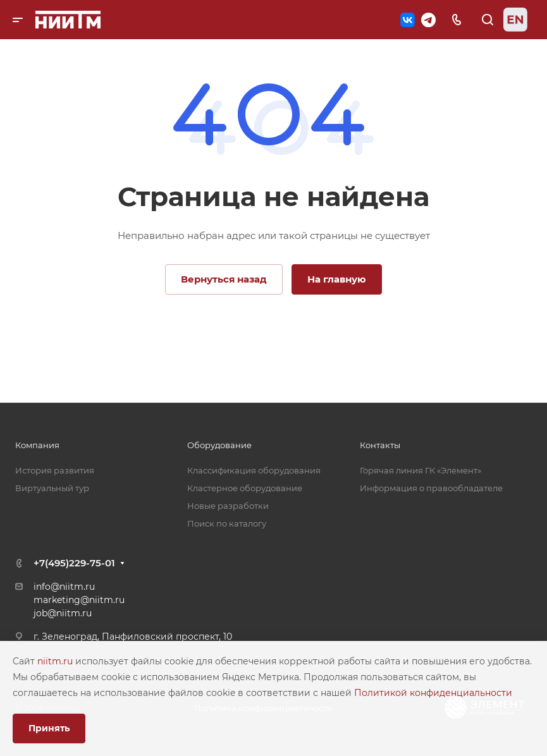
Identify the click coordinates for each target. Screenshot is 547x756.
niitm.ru (56, 661)
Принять (49, 728)
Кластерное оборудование (245, 488)
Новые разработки (228, 506)
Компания (37, 445)
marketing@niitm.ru (79, 600)
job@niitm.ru (63, 613)
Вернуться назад (224, 279)
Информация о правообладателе (431, 488)
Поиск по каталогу (227, 523)
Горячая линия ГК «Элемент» (421, 470)
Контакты (380, 445)
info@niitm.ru (64, 587)
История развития (55, 470)
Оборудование (219, 445)
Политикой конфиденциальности (433, 693)
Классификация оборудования (254, 470)
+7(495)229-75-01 (74, 563)
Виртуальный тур (52, 488)
